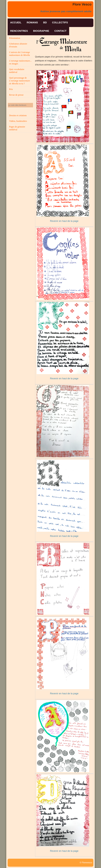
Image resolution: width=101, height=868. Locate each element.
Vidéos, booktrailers (18, 121)
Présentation (15, 38)
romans (32, 22)
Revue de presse (16, 95)
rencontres (19, 31)
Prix (11, 89)
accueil (16, 22)
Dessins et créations (18, 115)
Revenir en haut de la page (64, 221)
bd (45, 22)
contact (60, 31)
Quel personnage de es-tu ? (20, 81)
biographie (41, 31)
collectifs (60, 22)
